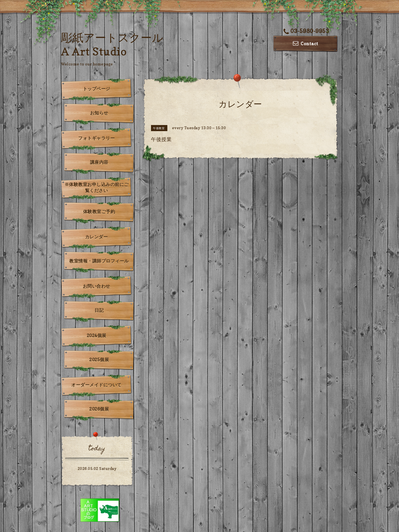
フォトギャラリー (96, 138)
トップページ (97, 89)
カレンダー (97, 237)
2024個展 (97, 335)
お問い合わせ (97, 286)
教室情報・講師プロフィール (99, 261)
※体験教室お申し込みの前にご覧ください (97, 187)
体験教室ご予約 (99, 212)
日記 (99, 310)
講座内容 (99, 162)
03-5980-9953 (306, 31)
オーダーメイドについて (96, 385)
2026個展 (99, 409)
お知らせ (99, 113)
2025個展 (99, 360)
